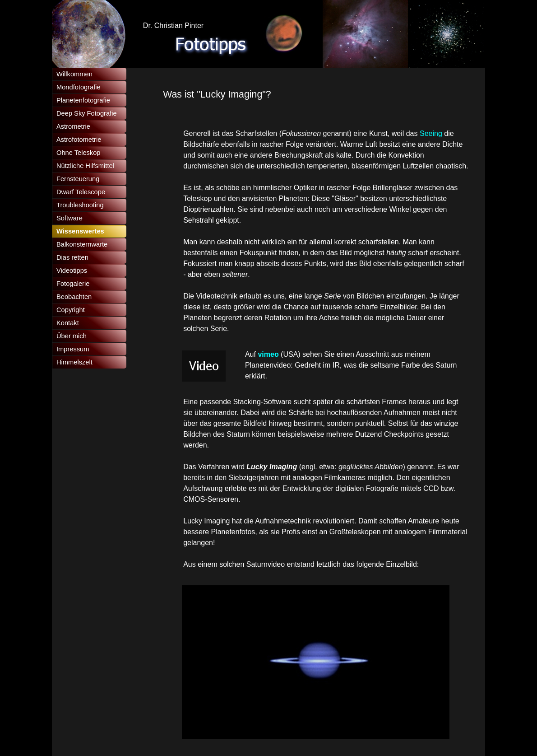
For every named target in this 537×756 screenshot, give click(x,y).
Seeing (431, 133)
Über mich (72, 336)
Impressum (73, 349)
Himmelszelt (74, 362)
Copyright (71, 310)
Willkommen (74, 74)
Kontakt (68, 323)
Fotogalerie (73, 284)
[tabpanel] (316, 94)
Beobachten (74, 297)
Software (69, 218)
